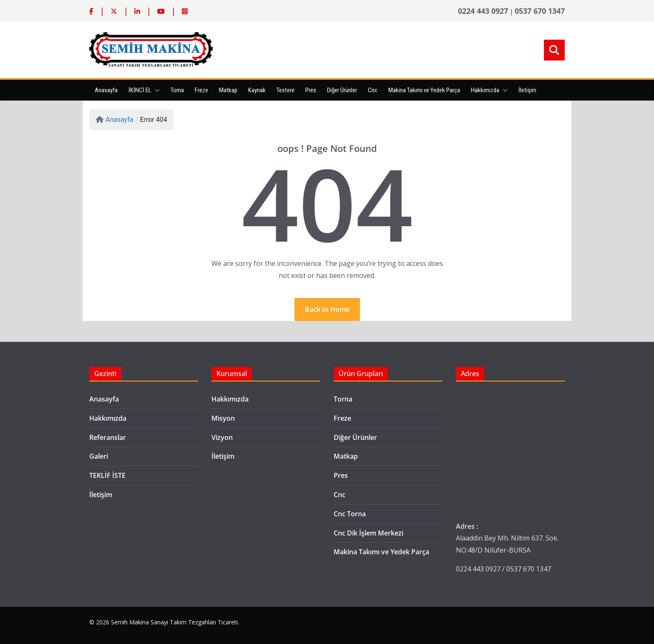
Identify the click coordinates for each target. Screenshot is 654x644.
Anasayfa (106, 90)
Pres (311, 90)
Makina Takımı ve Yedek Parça (424, 90)
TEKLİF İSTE (107, 475)
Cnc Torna (350, 514)
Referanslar (108, 437)
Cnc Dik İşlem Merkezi (369, 533)
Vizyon (222, 437)
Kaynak (257, 90)
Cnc (373, 90)
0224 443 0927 (483, 11)
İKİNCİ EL (140, 90)
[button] (156, 90)
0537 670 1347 (540, 11)
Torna (177, 90)
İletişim (527, 90)
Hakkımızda (485, 90)
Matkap (228, 90)
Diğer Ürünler (342, 90)
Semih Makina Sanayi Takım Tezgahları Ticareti (174, 622)
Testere (285, 90)
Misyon (223, 418)
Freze (201, 90)
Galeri (99, 456)
